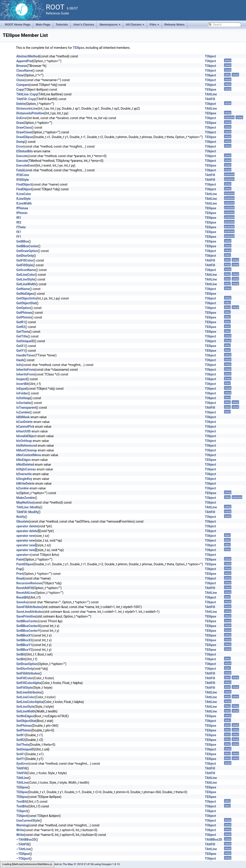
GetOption (24, 308)
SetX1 (21, 754)
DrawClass (24, 127)
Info (19, 365)
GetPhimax (24, 313)
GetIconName (26, 270)
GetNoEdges (25, 294)
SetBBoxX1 (24, 635)
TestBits (22, 806)
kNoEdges (24, 460)
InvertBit (22, 384)
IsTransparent (26, 408)
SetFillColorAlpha (29, 683)
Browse (22, 66)
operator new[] (26, 545)
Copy (20, 90)
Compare (23, 85)
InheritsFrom (25, 370)
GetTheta (23, 332)
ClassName (24, 71)
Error (20, 146)
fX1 (19, 232)
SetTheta (23, 745)
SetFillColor (25, 678)
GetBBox (23, 241)
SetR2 (21, 740)
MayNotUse (25, 502)
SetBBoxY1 (24, 645)
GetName (23, 289)
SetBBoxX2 (24, 640)
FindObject (24, 184)
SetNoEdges (25, 716)
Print (20, 574)
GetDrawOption (27, 251)
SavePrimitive (26, 616)
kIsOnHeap (24, 441)
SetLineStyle (25, 707)
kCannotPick (25, 427)
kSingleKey (24, 479)
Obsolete (23, 521)
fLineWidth (24, 203)
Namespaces (110, 26)
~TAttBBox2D (26, 840)
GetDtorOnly (25, 256)
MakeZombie (26, 498)
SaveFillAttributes (29, 607)
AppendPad (25, 61)
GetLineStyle (25, 279)
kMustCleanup (27, 450)
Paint (20, 559)
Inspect (22, 379)
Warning (22, 825)
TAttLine (211, 94)
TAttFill (210, 99)
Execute (22, 156)
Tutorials (62, 25)
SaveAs (22, 602)
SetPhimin (24, 730)
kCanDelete (24, 422)
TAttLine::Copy (27, 94)
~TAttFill (23, 844)
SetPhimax (24, 726)
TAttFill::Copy (26, 99)
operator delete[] (28, 531)
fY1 (19, 237)
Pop (19, 569)
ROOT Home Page (18, 25)
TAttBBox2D (214, 840)
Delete (21, 104)
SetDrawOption (27, 664)
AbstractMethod (28, 56)
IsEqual (21, 389)
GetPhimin (24, 317)
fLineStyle (23, 199)
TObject (210, 56)
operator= (23, 555)
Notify (21, 517)
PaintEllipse (25, 564)
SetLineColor (25, 697)
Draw (20, 123)
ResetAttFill (25, 588)
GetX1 (21, 346)
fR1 (19, 218)
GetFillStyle (24, 265)
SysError (22, 764)
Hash (20, 360)
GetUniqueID (25, 341)
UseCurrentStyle (28, 821)
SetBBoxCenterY (28, 631)
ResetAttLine (25, 593)
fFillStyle (23, 180)
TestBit (21, 802)
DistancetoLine (27, 108)
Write (20, 830)
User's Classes (84, 25)
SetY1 (21, 759)
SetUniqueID (25, 749)
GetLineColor (26, 275)
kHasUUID (24, 431)
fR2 (19, 222)
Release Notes (175, 25)
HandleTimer (26, 355)
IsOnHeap (23, 398)
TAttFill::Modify (27, 512)
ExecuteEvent (26, 165)
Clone (20, 80)
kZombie (23, 488)
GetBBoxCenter (27, 246)
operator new (26, 536)
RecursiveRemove (29, 583)
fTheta (21, 227)
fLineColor (24, 194)
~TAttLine (23, 849)
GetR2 (21, 327)
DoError (22, 118)
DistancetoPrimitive (30, 113)
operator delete (27, 526)
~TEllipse (23, 854)
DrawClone (24, 132)
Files (155, 26)
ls (18, 493)
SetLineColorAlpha (30, 702)
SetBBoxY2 (24, 650)
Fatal (20, 170)
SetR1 (21, 735)
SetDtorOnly (25, 669)
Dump (20, 142)
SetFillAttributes (28, 673)
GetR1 (21, 322)
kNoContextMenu (29, 455)
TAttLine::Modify (28, 507)
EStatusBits (25, 151)
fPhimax (22, 208)
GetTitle (22, 336)
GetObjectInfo (26, 298)
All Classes (135, 26)
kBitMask (23, 417)
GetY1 (21, 351)
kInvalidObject (26, 436)
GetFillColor (25, 260)
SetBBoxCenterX (28, 626)
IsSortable (24, 403)
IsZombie (23, 412)
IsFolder (22, 393)
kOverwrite (24, 474)
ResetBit (22, 597)
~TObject (23, 859)
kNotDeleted (25, 465)
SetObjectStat (26, 721)
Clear (20, 75)
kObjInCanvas (26, 469)
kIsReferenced (27, 446)
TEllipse (78, 48)
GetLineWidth (26, 284)
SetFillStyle (24, 688)
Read (20, 578)
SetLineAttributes (29, 692)
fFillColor (23, 175)
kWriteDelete (25, 484)
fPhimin (22, 213)
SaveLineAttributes (30, 612)
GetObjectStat (26, 303)
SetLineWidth (26, 711)
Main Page (43, 25)
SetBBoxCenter (27, 621)
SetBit (21, 654)
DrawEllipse (25, 137)
